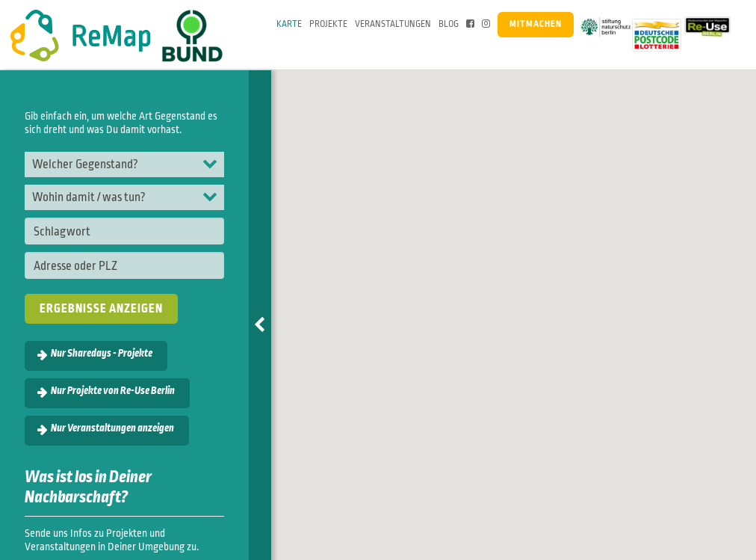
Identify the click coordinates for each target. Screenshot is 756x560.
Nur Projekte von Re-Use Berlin (113, 391)
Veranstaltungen (393, 24)
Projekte (328, 24)
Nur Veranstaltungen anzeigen (112, 428)
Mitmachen (536, 24)
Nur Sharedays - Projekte (102, 353)
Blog (449, 24)
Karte (289, 24)
